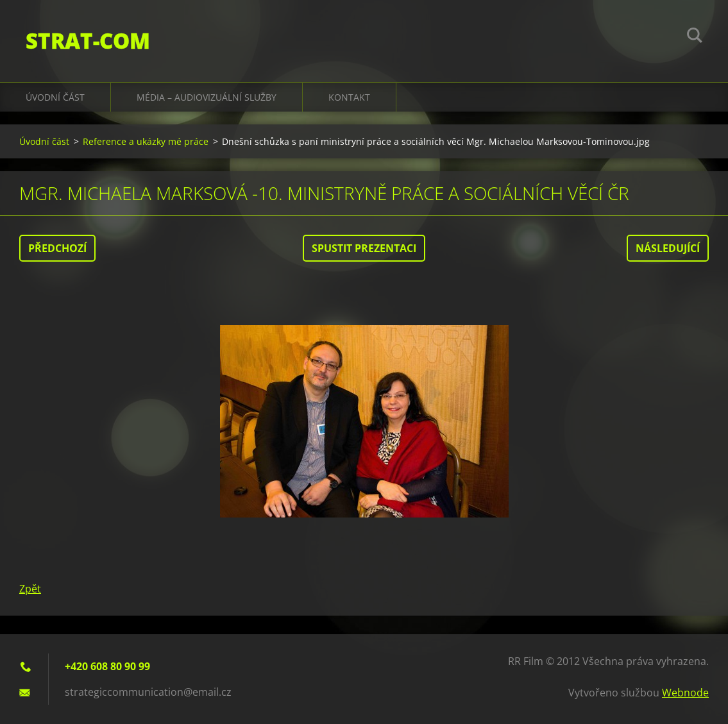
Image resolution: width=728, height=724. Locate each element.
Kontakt (349, 97)
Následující (668, 248)
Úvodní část (55, 97)
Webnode (685, 693)
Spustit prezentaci (364, 248)
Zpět (30, 589)
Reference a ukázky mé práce (146, 141)
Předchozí (57, 248)
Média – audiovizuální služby (207, 97)
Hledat (695, 37)
